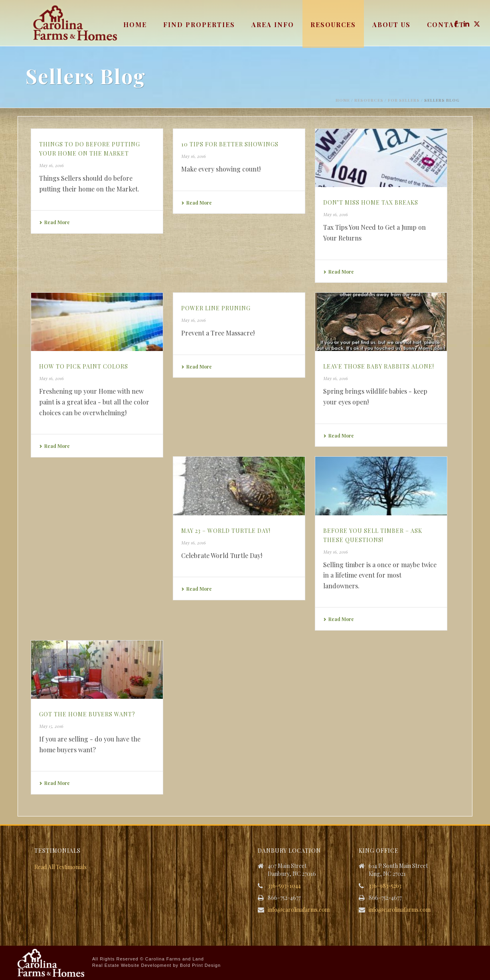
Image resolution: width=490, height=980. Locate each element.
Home (135, 25)
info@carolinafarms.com (299, 910)
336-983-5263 (385, 886)
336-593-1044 (284, 886)
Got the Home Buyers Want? (87, 714)
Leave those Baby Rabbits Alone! (379, 366)
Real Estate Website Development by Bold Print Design (156, 965)
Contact (446, 25)
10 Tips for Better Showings (230, 144)
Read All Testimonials (60, 867)
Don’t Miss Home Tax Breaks (371, 202)
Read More (54, 222)
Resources (333, 25)
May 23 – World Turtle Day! (226, 531)
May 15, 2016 (51, 726)
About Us (391, 25)
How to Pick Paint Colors (84, 366)
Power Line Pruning (216, 308)
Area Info (273, 25)
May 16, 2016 (51, 165)
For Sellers (404, 100)
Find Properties (199, 25)
